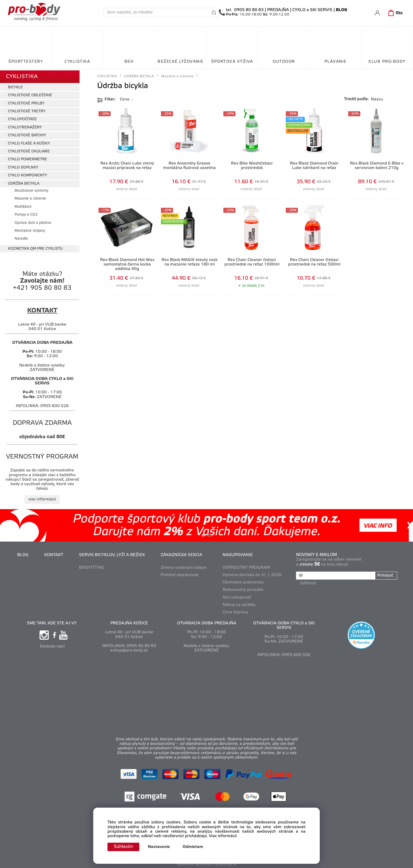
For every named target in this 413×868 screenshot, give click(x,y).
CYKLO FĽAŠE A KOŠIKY (29, 142)
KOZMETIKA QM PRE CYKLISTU (35, 247)
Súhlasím (124, 847)
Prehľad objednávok (180, 574)
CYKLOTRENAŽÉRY (25, 126)
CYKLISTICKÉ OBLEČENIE (30, 94)
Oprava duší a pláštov (33, 222)
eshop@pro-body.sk (129, 649)
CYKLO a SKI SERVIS (312, 10)
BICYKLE (15, 86)
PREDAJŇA (278, 10)
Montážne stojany (30, 230)
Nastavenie (160, 847)
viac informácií (42, 498)
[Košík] (394, 13)
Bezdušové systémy (31, 190)
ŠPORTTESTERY (26, 62)
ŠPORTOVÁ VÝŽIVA (232, 62)
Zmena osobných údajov (184, 567)
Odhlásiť (308, 581)
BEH (129, 62)
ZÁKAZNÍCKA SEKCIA (182, 554)
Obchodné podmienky (243, 581)
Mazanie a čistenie (30, 198)
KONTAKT (54, 554)
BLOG (23, 554)
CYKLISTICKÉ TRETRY (27, 110)
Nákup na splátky (239, 604)
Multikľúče (23, 206)
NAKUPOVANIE (238, 554)
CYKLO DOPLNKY (23, 166)
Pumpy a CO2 (26, 214)
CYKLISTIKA (77, 62)
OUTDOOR (284, 62)
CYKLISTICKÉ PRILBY (26, 102)
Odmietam (194, 847)
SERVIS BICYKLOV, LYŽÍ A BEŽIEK (112, 554)
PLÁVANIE (336, 62)
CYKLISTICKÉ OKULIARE (29, 150)
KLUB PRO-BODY (387, 62)
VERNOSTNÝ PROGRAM (247, 567)
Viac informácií (223, 836)
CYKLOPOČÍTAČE (22, 118)
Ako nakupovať (237, 596)
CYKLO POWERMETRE (28, 158)
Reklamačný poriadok (243, 589)
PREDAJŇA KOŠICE (129, 622)
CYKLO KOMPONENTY (28, 174)
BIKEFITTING (92, 567)
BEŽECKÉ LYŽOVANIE (181, 62)
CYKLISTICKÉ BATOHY (27, 134)
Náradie (21, 238)
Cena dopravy (236, 611)
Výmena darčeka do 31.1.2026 (252, 574)
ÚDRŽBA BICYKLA (24, 182)
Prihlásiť (385, 574)
